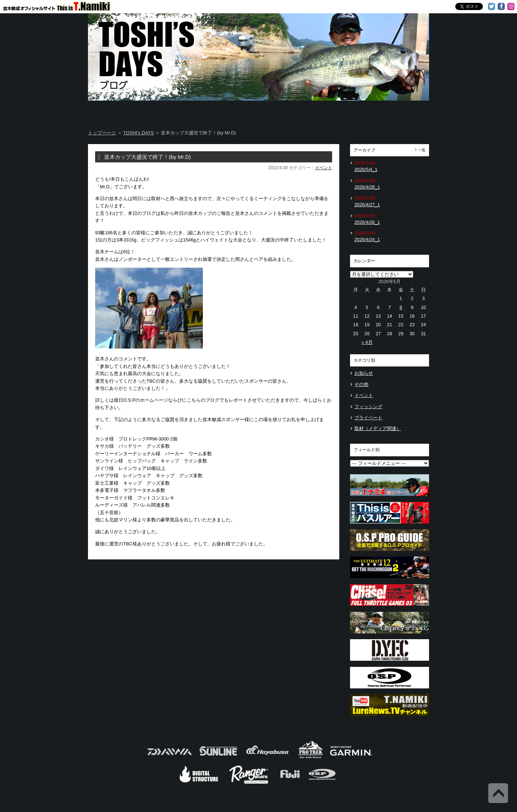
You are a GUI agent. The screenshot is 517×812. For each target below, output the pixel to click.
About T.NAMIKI (173, 111)
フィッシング (368, 407)
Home (116, 111)
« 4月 (367, 342)
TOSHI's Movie (344, 111)
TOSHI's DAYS (230, 111)
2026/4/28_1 (367, 187)
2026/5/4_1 (366, 169)
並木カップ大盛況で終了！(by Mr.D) (148, 157)
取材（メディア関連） (378, 428)
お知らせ (364, 373)
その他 (361, 384)
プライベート (368, 418)
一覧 (422, 150)
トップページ (102, 133)
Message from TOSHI (288, 111)
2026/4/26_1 (367, 222)
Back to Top (498, 793)
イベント (323, 168)
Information (401, 111)
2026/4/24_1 (367, 239)
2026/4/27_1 (367, 205)
